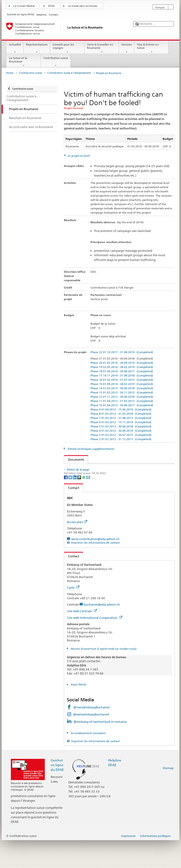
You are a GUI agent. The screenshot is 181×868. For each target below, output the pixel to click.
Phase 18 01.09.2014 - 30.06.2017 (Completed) (122, 371)
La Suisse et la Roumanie (24, 62)
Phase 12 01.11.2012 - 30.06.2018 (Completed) (122, 397)
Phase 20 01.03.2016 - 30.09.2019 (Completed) (122, 363)
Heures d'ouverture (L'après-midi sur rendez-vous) (103, 676)
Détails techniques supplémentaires (91, 449)
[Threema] (80, 505)
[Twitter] (71, 505)
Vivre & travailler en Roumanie (102, 48)
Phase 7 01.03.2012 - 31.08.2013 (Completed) (121, 418)
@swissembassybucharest (91, 742)
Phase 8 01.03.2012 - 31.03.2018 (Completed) (121, 414)
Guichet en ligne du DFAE (57, 793)
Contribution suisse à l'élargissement (69, 73)
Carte (73, 615)
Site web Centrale (82, 639)
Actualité (15, 48)
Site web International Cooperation (95, 645)
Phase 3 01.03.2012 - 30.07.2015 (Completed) (121, 435)
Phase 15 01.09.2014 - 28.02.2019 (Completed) (122, 384)
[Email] (88, 505)
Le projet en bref (78, 156)
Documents (74, 459)
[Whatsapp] (84, 505)
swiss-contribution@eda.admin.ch (95, 567)
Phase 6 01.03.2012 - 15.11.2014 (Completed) (121, 422)
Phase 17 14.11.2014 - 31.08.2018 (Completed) (122, 375)
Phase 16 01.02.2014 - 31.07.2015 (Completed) (122, 380)
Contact (72, 516)
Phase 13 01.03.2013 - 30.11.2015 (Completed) (122, 392)
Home (10, 73)
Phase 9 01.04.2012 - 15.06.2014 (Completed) (121, 409)
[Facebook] (66, 505)
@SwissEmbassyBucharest (91, 735)
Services (127, 48)
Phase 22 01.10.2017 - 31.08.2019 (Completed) (122, 352)
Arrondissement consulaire (88, 761)
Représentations (37, 48)
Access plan (77, 550)
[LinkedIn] (75, 505)
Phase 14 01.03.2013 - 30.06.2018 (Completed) (122, 388)
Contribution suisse (56, 62)
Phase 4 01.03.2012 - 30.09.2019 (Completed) (121, 431)
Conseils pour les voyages (67, 48)
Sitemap (168, 796)
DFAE (51, 6)
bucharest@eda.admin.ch (102, 632)
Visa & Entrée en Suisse (152, 48)
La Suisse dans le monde (82, 6)
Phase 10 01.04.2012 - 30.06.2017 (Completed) (122, 405)
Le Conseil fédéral (24, 6)
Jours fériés (78, 712)
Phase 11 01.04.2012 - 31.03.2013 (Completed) (122, 401)
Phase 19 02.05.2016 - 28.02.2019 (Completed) (122, 367)
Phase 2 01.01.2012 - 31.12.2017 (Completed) (121, 439)
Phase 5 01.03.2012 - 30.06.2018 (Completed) (121, 426)
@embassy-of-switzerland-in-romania (100, 749)
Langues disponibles (85, 482)
